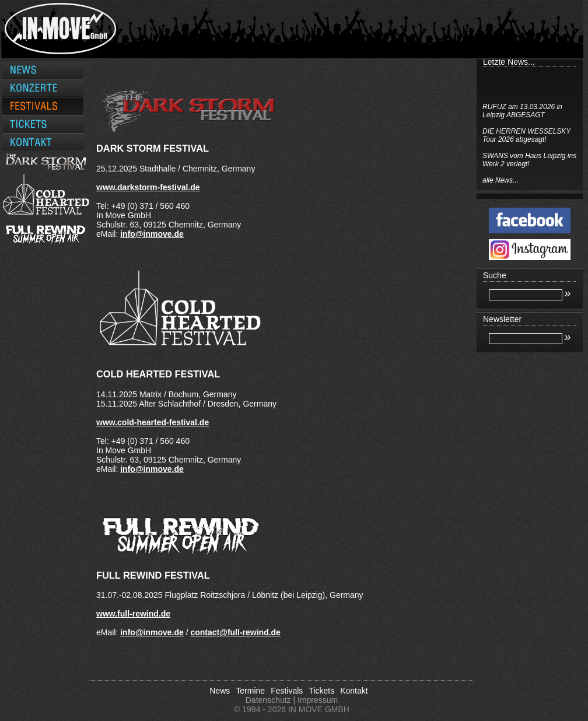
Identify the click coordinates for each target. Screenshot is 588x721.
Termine (250, 691)
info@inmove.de (152, 234)
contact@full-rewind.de (235, 632)
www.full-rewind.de (133, 614)
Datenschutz (268, 700)
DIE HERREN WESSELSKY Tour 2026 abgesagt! (526, 135)
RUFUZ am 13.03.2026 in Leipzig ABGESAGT (522, 111)
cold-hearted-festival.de (163, 422)
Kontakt (354, 691)
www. (107, 422)
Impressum (318, 700)
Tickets (321, 691)
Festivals (287, 691)
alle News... (501, 180)
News (220, 691)
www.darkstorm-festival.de (148, 187)
